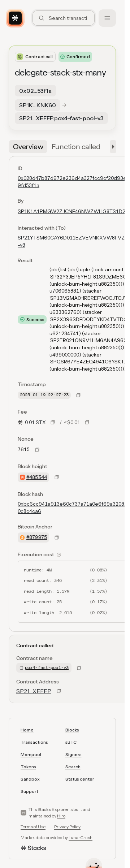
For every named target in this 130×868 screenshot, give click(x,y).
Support (29, 791)
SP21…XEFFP (34, 691)
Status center (80, 779)
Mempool (31, 754)
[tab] (28, 147)
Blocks (72, 730)
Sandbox (30, 779)
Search (73, 767)
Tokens (28, 767)
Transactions (34, 742)
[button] (112, 147)
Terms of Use (33, 827)
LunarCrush (81, 837)
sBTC (71, 742)
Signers (73, 754)
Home (27, 730)
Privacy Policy (67, 827)
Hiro (61, 816)
